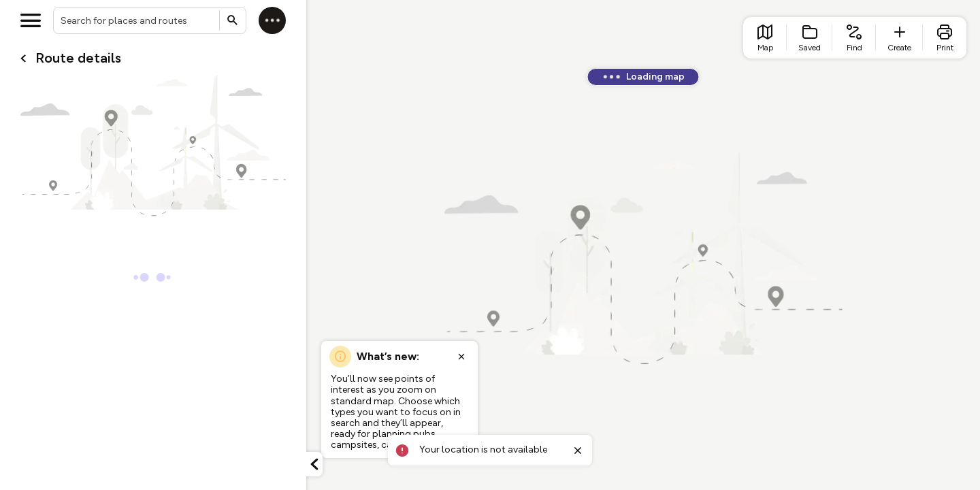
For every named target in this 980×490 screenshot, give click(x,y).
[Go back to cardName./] (23, 59)
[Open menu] (31, 20)
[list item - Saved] (810, 38)
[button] (314, 464)
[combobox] (150, 20)
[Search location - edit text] (150, 20)
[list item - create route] (899, 38)
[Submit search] (233, 20)
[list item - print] (945, 38)
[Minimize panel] (314, 464)
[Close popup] (461, 357)
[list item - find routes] (854, 38)
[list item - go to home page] (765, 38)
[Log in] (272, 20)
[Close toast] (578, 451)
